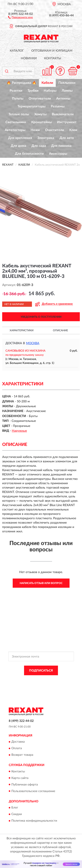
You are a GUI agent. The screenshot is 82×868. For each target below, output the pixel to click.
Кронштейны (42, 122)
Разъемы (58, 106)
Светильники (16, 122)
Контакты (53, 58)
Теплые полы (19, 114)
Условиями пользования (51, 684)
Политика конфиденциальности (34, 821)
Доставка (18, 742)
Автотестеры (15, 130)
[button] (20, 17)
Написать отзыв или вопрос (41, 583)
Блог (15, 808)
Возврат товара (22, 755)
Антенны (63, 99)
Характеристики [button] (22, 330)
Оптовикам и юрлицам (52, 51)
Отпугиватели (40, 99)
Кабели (47, 83)
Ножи (35, 130)
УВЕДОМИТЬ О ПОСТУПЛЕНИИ (41, 317)
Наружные (19, 431)
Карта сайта (20, 778)
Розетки (16, 91)
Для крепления (20, 138)
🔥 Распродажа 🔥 (22, 83)
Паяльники (67, 83)
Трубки (33, 91)
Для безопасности (29, 154)
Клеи (73, 130)
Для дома (18, 146)
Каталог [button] (17, 51)
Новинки (29, 58)
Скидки (17, 814)
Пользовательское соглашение (33, 791)
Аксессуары (58, 154)
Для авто (67, 138)
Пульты (18, 99)
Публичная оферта (25, 785)
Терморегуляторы (31, 106)
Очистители (55, 130)
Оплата (17, 749)
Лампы (67, 91)
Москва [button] (33, 343)
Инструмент (67, 122)
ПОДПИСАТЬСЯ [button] (41, 671)
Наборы (50, 91)
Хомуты (40, 114)
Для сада (39, 146)
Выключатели (63, 114)
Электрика (46, 138)
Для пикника (61, 146)
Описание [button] (60, 330)
